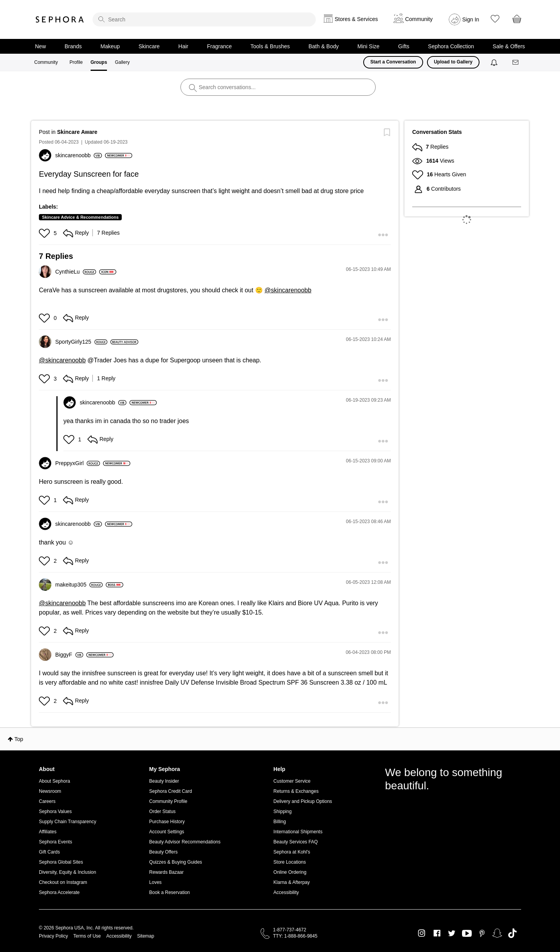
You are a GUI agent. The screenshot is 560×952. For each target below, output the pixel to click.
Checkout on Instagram (63, 882)
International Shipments (298, 832)
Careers (47, 801)
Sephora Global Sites (61, 862)
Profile (76, 62)
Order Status (163, 811)
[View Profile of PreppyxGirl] (78, 463)
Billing (280, 822)
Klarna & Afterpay (291, 882)
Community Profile (168, 801)
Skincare (149, 46)
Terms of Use (87, 936)
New (40, 46)
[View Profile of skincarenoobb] (79, 155)
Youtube (467, 934)
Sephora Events (55, 842)
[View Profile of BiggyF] (69, 655)
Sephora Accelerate (59, 892)
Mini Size (368, 46)
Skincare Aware (77, 132)
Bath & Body (324, 46)
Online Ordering (290, 872)
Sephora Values (55, 811)
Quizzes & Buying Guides (176, 862)
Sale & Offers (509, 46)
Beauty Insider (164, 781)
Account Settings (167, 832)
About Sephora (54, 781)
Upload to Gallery (453, 62)
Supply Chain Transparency (67, 822)
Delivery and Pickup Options (303, 801)
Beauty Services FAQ (296, 842)
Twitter (452, 933)
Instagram (422, 933)
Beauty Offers (164, 852)
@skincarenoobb (288, 290)
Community (46, 62)
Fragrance (219, 46)
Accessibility (286, 892)
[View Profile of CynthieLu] (76, 272)
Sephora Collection (451, 46)
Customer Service (292, 781)
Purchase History (167, 822)
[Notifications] (495, 62)
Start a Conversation (393, 62)
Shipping (283, 811)
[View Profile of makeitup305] (79, 585)
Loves (156, 882)
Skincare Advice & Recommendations (80, 217)
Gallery (122, 62)
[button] (45, 233)
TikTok (512, 933)
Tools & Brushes (270, 46)
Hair (184, 46)
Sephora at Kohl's (292, 852)
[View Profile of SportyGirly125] (81, 342)
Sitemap (145, 936)
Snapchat (497, 933)
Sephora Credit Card (171, 791)
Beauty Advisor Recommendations (185, 842)
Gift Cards (49, 852)
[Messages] (516, 62)
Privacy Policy (53, 936)
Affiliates (48, 832)
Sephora (60, 19)
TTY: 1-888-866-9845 (295, 936)
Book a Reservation (170, 892)
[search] (204, 19)
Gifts (404, 46)
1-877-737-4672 (290, 930)
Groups (99, 62)
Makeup (110, 46)
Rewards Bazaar (167, 872)
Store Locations (290, 862)
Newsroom (50, 791)
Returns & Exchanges (296, 791)
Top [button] (19, 739)
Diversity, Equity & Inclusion (67, 872)
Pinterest (482, 933)
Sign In (471, 19)
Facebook (437, 933)
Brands (73, 46)
